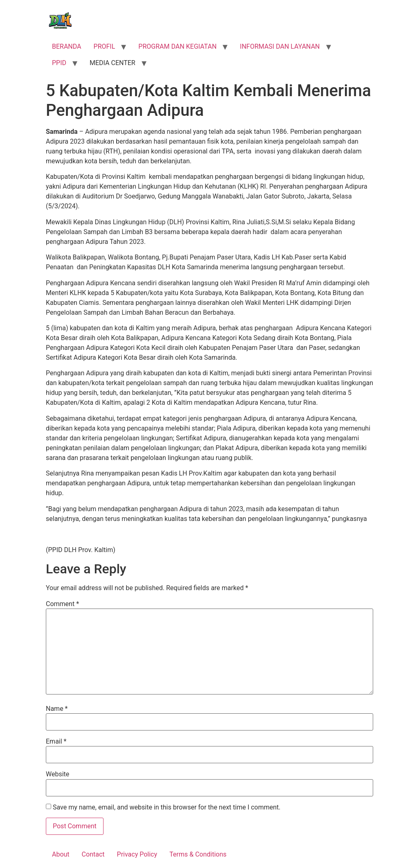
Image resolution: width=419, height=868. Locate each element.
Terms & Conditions (198, 854)
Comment (62, 604)
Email (56, 742)
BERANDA (67, 46)
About (61, 854)
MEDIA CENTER (113, 63)
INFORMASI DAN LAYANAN (280, 46)
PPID (59, 63)
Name (57, 709)
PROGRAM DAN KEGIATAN (177, 46)
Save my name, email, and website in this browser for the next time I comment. (167, 807)
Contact (93, 854)
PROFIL (105, 46)
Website (57, 774)
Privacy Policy (137, 854)
